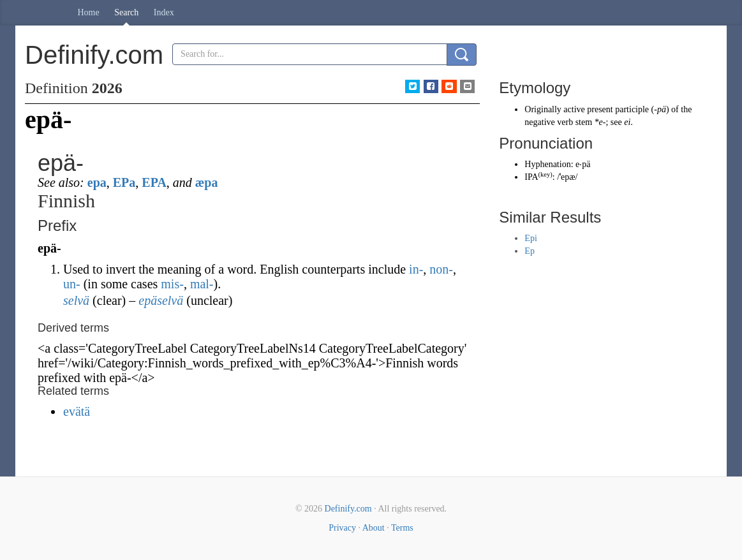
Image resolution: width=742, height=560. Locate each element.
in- (416, 269)
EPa (124, 182)
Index (164, 12)
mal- (202, 284)
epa (97, 182)
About (374, 528)
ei (627, 122)
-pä (660, 109)
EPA (154, 182)
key (545, 174)
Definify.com (348, 509)
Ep (530, 251)
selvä (76, 300)
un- (72, 284)
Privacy (342, 528)
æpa (207, 182)
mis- (172, 284)
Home (89, 12)
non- (441, 269)
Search (126, 12)
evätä (77, 411)
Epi (531, 238)
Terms (402, 528)
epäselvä (161, 300)
